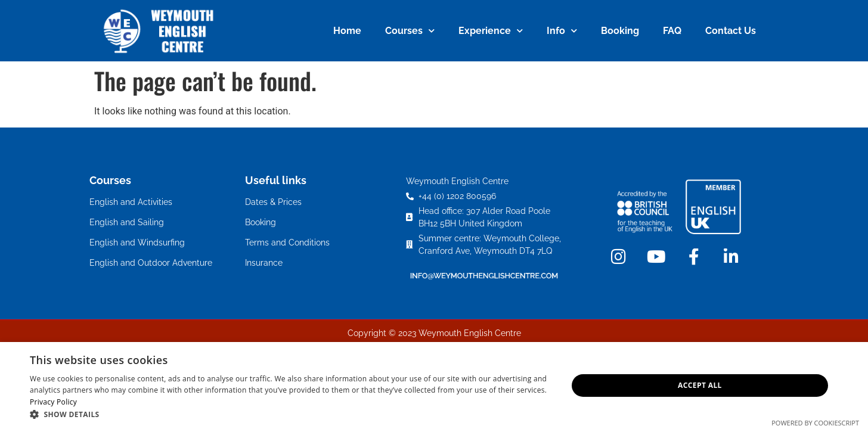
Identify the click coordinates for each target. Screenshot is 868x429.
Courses (410, 31)
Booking (620, 31)
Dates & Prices (273, 202)
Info (562, 31)
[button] (291, 414)
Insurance (264, 263)
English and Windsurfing (137, 243)
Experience (491, 31)
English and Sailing (127, 222)
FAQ (672, 31)
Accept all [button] (700, 385)
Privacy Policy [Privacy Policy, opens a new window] (53, 402)
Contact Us (731, 31)
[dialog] (434, 386)
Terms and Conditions (287, 243)
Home (347, 31)
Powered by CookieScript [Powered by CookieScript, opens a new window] (815, 423)
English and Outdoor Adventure (151, 263)
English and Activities (131, 202)
